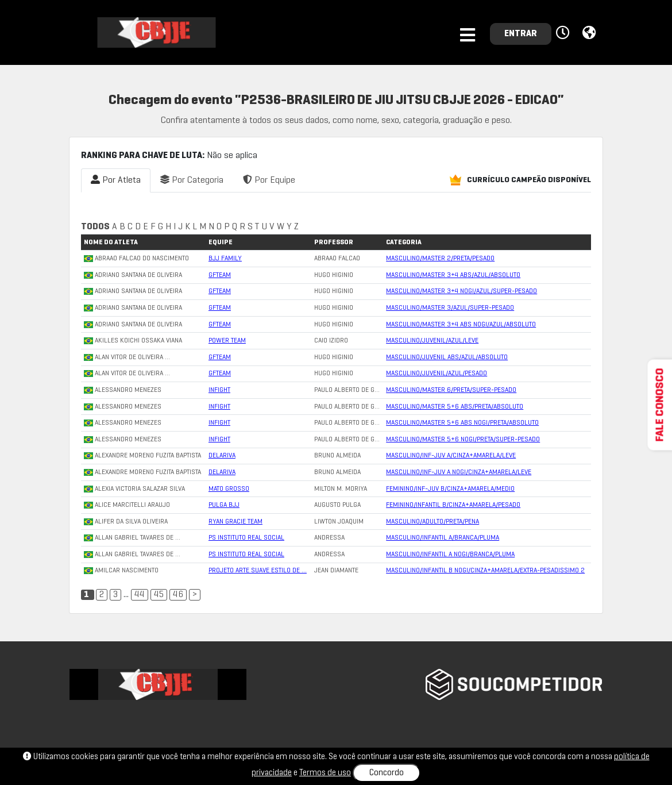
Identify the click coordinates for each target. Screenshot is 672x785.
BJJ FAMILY (225, 259)
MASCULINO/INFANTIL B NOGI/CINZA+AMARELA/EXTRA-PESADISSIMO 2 (485, 571)
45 (159, 595)
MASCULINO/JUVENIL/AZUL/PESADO (437, 374)
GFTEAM (220, 275)
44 (140, 595)
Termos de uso (325, 773)
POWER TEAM (227, 341)
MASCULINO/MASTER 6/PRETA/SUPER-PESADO (451, 390)
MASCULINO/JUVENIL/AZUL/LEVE (432, 341)
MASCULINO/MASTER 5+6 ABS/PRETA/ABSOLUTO (455, 407)
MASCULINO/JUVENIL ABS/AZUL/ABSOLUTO (447, 357)
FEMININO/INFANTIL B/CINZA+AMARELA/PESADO (453, 505)
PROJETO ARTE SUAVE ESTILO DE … (258, 571)
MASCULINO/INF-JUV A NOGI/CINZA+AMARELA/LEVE (459, 472)
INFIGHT (219, 390)
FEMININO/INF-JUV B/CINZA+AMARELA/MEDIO (450, 489)
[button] (564, 33)
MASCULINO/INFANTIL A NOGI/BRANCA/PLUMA (450, 555)
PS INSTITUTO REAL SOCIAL (246, 538)
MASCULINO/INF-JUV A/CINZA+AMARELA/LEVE (451, 456)
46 (178, 595)
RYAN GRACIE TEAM (235, 522)
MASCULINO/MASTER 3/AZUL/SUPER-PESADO (450, 308)
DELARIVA (222, 456)
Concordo (387, 773)
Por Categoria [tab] (192, 180)
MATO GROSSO (229, 489)
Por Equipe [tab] (269, 180)
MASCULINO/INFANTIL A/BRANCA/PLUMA (443, 538)
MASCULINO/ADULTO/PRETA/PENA (432, 522)
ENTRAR (521, 34)
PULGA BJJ (224, 505)
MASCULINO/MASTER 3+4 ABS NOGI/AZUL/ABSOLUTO (461, 325)
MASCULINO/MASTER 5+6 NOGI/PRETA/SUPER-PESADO (463, 440)
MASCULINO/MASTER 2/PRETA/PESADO (440, 259)
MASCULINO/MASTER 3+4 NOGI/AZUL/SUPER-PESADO (461, 291)
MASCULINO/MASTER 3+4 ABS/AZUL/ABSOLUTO (453, 275)
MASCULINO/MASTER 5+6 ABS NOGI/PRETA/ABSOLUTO (462, 423)
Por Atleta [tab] (116, 180)
